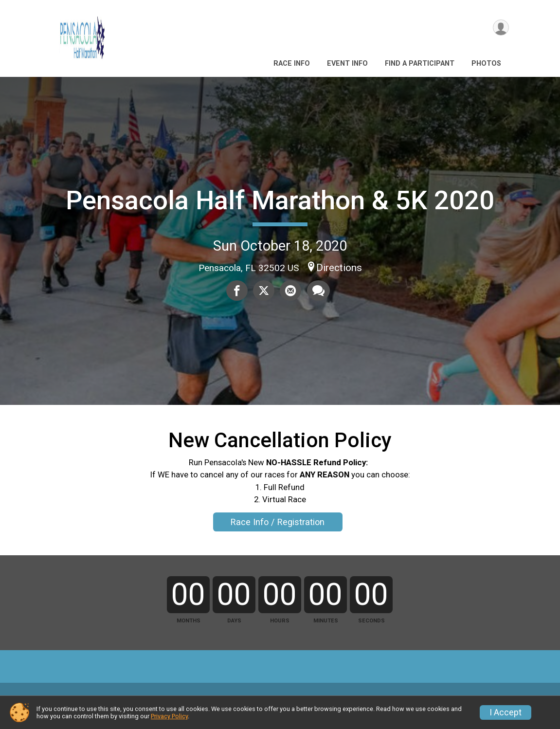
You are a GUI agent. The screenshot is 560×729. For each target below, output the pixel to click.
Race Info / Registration (278, 522)
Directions (339, 268)
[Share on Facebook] (237, 291)
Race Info (292, 64)
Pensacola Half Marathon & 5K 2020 (280, 200)
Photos (486, 64)
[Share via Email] (290, 291)
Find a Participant (420, 64)
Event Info (347, 64)
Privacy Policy (169, 716)
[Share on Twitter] (264, 291)
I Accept (506, 712)
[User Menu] (500, 28)
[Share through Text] (317, 291)
